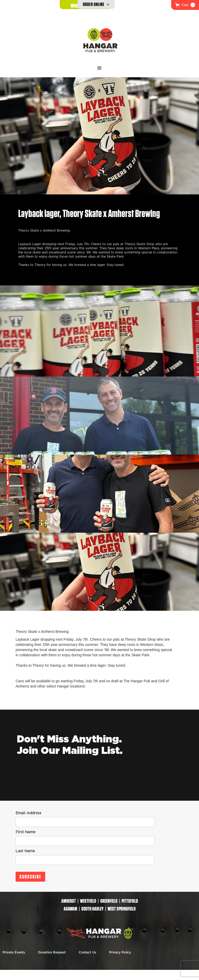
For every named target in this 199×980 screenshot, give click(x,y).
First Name (25, 832)
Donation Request (52, 952)
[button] (185, 5)
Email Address (28, 813)
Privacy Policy (120, 952)
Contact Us (87, 952)
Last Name (25, 851)
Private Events (14, 952)
